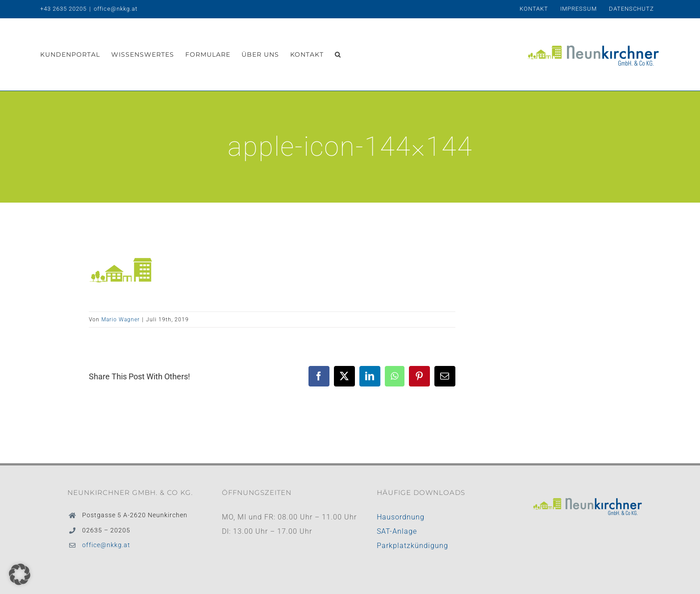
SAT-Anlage (397, 531)
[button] (338, 54)
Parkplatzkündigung (412, 546)
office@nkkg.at (116, 9)
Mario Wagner (121, 320)
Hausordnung (401, 517)
